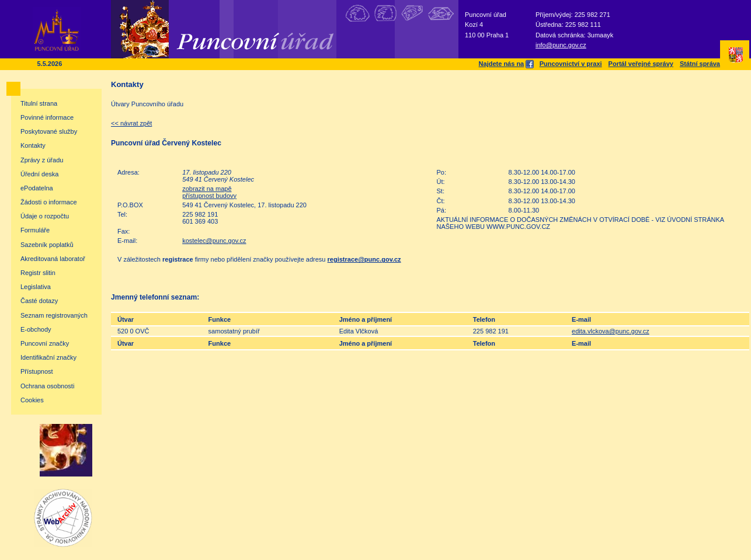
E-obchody (36, 329)
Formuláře (35, 230)
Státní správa (700, 64)
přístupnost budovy (209, 196)
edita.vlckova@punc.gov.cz (611, 331)
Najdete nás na (506, 64)
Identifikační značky (48, 357)
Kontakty (33, 145)
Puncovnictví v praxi (571, 64)
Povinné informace (47, 117)
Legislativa (36, 287)
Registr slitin (38, 273)
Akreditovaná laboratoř (53, 259)
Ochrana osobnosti (47, 386)
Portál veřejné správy (641, 64)
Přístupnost (37, 371)
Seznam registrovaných (54, 315)
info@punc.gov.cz (561, 45)
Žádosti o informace (49, 202)
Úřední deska (39, 174)
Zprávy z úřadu (42, 160)
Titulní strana (39, 103)
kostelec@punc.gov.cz (214, 241)
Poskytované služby (49, 131)
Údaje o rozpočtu (45, 216)
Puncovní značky (45, 343)
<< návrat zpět (131, 123)
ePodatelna (37, 188)
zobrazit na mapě (207, 189)
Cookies (32, 400)
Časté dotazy (39, 301)
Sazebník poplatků (47, 245)
